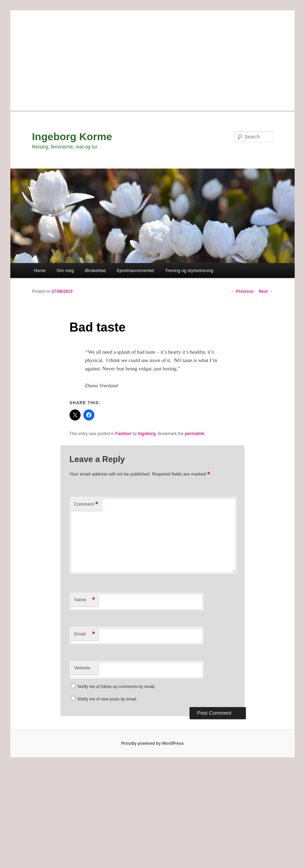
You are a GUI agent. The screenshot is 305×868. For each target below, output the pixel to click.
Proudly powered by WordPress (152, 743)
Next (266, 291)
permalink (195, 434)
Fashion (123, 434)
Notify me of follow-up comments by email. (116, 687)
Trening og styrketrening (189, 270)
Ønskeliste (95, 270)
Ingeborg (147, 434)
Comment (86, 504)
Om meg (65, 270)
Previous (242, 291)
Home (40, 270)
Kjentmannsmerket (135, 270)
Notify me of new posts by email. (107, 699)
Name (85, 600)
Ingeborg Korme (72, 137)
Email (85, 634)
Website (82, 668)
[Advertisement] (152, 59)
